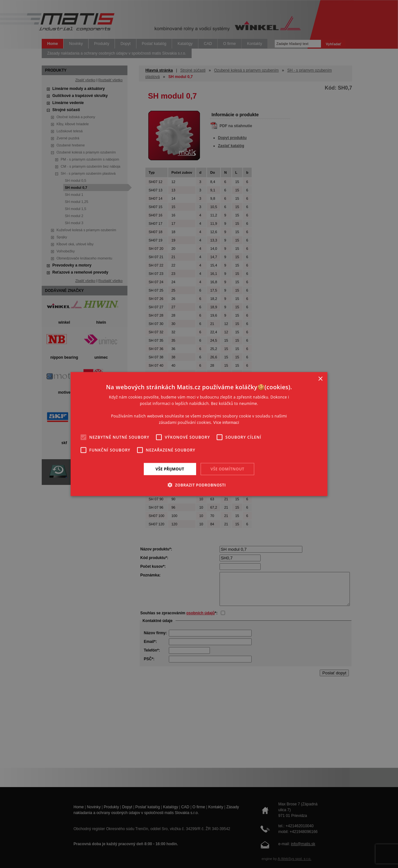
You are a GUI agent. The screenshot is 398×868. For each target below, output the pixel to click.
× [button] (320, 379)
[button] (199, 485)
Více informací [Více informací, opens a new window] (226, 423)
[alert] (199, 434)
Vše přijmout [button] (170, 469)
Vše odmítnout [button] (227, 469)
